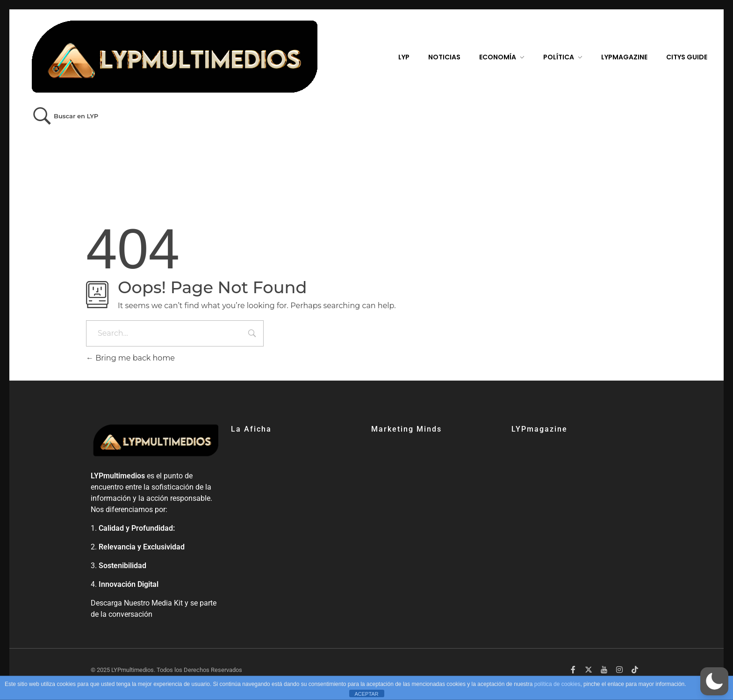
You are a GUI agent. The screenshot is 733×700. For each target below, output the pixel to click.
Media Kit (167, 603)
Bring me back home (130, 358)
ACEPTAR (366, 694)
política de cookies (557, 684)
